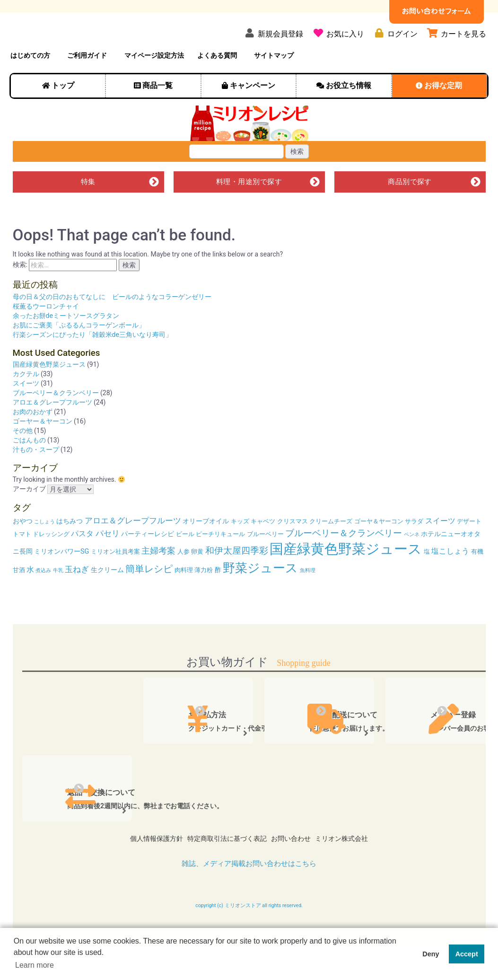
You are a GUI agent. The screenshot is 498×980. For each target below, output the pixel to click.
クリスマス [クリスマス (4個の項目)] (293, 548)
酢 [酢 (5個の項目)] (218, 597)
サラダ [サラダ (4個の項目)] (414, 548)
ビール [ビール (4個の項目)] (185, 561)
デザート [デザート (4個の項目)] (469, 548)
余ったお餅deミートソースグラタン (66, 343)
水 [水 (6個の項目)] (30, 596)
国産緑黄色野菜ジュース (49, 391)
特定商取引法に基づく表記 (224, 861)
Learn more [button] (35, 965)
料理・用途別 (249, 207)
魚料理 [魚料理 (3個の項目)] (308, 597)
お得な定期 (443, 109)
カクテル (26, 401)
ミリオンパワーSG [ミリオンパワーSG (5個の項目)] (61, 578)
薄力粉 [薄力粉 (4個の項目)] (204, 597)
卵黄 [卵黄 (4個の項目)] (197, 578)
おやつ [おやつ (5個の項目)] (23, 548)
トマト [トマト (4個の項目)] (22, 561)
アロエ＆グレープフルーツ (52, 429)
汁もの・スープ (36, 477)
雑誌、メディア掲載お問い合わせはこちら (249, 881)
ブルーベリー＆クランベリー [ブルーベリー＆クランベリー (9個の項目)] (344, 560)
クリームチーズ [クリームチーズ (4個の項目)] (331, 548)
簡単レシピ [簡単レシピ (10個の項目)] (149, 596)
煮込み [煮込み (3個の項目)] (43, 597)
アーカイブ (29, 516)
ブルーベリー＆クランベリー (56, 420)
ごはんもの (29, 467)
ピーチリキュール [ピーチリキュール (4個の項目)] (220, 561)
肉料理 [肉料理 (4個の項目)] (184, 597)
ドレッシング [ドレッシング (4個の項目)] (51, 561)
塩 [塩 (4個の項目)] (427, 578)
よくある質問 (217, 79)
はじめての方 (30, 79)
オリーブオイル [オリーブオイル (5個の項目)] (206, 548)
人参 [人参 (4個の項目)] (183, 578)
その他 (23, 458)
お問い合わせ (294, 861)
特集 (88, 207)
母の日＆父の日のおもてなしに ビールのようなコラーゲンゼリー (112, 324)
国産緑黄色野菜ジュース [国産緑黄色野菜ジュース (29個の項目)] (346, 576)
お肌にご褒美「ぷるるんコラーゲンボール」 (79, 352)
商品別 (410, 207)
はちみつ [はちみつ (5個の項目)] (70, 548)
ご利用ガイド (87, 79)
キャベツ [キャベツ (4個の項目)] (263, 548)
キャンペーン (253, 109)
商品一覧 (157, 109)
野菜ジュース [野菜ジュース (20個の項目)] (260, 595)
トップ (63, 109)
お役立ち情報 (349, 109)
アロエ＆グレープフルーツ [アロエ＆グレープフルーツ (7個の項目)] (133, 547)
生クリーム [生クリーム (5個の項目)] (107, 597)
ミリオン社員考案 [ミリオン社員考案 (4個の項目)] (115, 578)
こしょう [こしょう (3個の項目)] (44, 549)
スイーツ (26, 410)
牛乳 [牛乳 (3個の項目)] (58, 597)
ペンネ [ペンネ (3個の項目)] (412, 561)
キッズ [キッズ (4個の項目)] (240, 548)
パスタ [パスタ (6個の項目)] (82, 561)
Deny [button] (431, 954)
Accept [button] (467, 954)
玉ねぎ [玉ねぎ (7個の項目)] (77, 596)
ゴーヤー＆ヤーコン (43, 448)
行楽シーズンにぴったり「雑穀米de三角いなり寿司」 (92, 362)
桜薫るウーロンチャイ (46, 333)
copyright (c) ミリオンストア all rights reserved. (249, 924)
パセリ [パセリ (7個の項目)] (108, 560)
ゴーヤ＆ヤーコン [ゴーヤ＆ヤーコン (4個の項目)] (379, 548)
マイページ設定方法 (154, 79)
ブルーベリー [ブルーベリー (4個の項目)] (265, 561)
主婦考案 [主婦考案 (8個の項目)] (158, 578)
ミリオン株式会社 (352, 861)
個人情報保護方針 (146, 861)
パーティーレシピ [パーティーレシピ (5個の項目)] (148, 561)
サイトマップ (274, 79)
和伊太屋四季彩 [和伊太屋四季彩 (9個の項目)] (237, 578)
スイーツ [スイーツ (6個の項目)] (440, 548)
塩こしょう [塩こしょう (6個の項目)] (450, 578)
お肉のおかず (33, 439)
